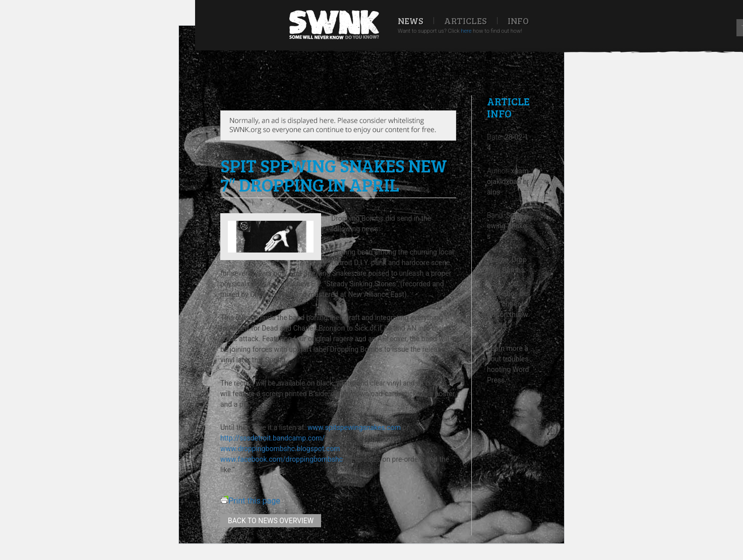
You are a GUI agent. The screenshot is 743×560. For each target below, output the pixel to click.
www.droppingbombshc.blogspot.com (280, 449)
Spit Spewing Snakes (508, 226)
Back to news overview (271, 521)
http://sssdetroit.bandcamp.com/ (272, 438)
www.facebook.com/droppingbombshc (282, 459)
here (466, 31)
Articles (466, 21)
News (411, 21)
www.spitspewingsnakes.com (354, 427)
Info (518, 21)
